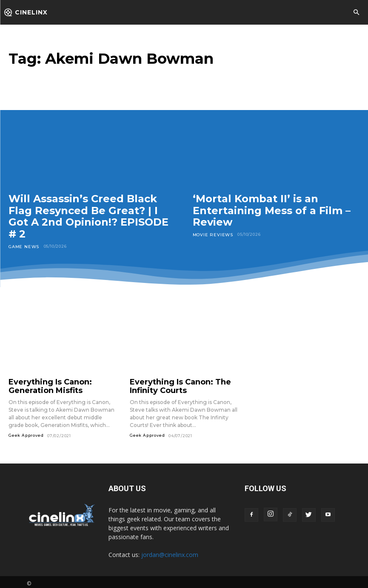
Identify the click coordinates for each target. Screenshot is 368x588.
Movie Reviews (211, 234)
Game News (23, 246)
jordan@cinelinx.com (170, 551)
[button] (356, 13)
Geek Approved (26, 432)
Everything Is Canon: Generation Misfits (44, 384)
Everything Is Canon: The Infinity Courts (172, 384)
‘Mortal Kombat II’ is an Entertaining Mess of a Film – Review (272, 210)
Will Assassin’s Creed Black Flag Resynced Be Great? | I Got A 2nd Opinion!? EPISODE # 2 (88, 216)
